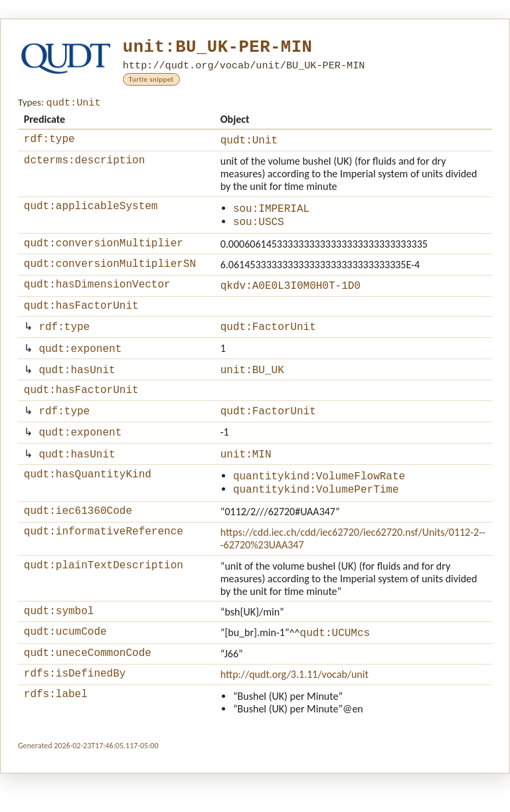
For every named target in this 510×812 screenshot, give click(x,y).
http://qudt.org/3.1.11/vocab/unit (295, 711)
